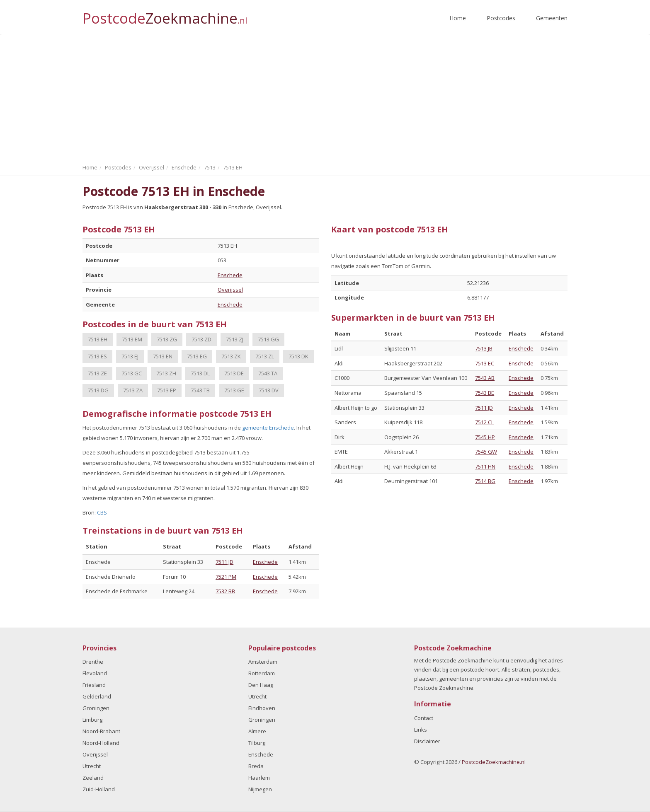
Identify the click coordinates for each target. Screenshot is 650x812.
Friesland (94, 685)
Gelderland (97, 696)
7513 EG (197, 356)
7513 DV (269, 390)
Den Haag (261, 685)
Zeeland (93, 778)
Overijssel (230, 290)
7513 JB (484, 348)
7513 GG (268, 339)
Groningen (96, 708)
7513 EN (163, 356)
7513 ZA (133, 390)
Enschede (230, 275)
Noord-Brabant (101, 731)
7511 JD (224, 562)
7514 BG (485, 481)
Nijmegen (260, 789)
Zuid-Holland (99, 789)
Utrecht (92, 766)
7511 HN (485, 466)
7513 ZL (265, 356)
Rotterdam (262, 673)
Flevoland (95, 673)
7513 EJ (130, 356)
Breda (256, 766)
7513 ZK (231, 356)
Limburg (92, 720)
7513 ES (97, 356)
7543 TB (200, 390)
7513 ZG (167, 339)
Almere (257, 731)
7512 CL (484, 422)
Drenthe (93, 662)
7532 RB (225, 591)
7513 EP (167, 390)
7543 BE (485, 393)
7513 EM (132, 339)
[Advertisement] (325, 97)
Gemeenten (552, 18)
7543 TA (268, 373)
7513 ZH (166, 373)
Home (458, 18)
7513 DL (200, 373)
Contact (424, 718)
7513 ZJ (235, 339)
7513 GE (234, 390)
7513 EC (485, 363)
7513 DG (98, 390)
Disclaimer (427, 741)
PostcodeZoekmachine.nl (494, 762)
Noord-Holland (101, 743)
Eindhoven (262, 708)
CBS (102, 512)
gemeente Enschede (268, 428)
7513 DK (298, 356)
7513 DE (234, 373)
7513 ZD (201, 339)
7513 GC (132, 373)
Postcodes (501, 18)
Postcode (165, 15)
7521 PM (226, 577)
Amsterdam (263, 662)
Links (421, 730)
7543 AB (485, 378)
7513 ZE (97, 373)
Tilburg (257, 743)
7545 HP (485, 437)
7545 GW (486, 452)
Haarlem (259, 778)
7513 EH (98, 339)
